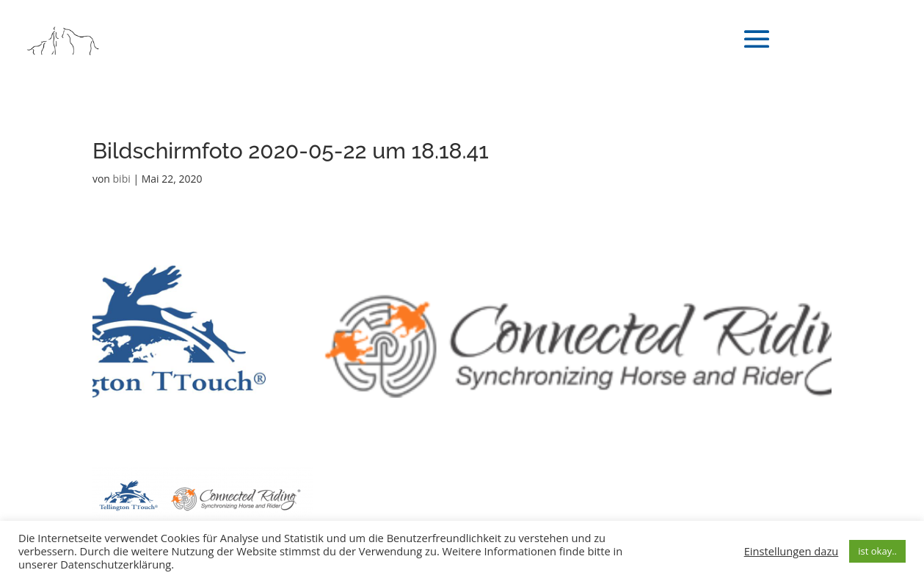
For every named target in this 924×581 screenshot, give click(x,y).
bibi (122, 179)
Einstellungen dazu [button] (792, 551)
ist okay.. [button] (877, 551)
